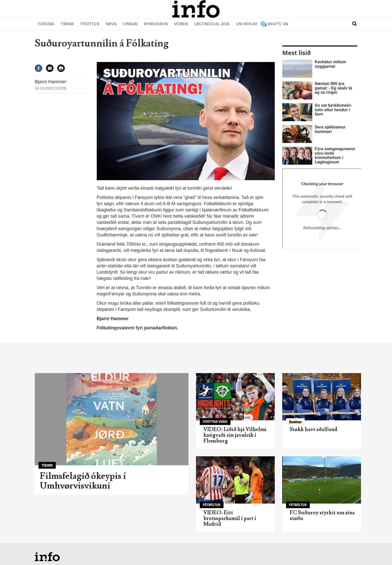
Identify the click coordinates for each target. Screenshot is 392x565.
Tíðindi (67, 24)
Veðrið (181, 24)
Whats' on (278, 24)
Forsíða (46, 24)
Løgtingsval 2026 (212, 24)
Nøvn (111, 24)
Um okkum (247, 24)
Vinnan (130, 24)
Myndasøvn (156, 24)
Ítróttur (90, 24)
